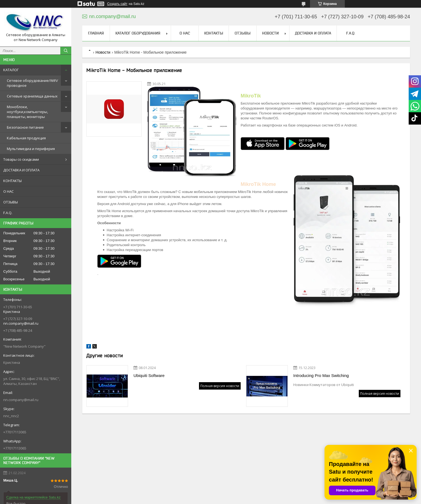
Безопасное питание (25, 127)
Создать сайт (117, 4)
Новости (103, 52)
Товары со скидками (21, 159)
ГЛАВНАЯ (96, 33)
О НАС (8, 191)
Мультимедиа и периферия (31, 149)
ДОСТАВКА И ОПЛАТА (21, 170)
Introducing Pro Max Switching (321, 375)
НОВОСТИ (270, 33)
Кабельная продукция (26, 138)
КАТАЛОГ (11, 70)
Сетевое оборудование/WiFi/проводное (32, 83)
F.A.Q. (8, 213)
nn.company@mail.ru (21, 400)
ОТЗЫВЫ (11, 202)
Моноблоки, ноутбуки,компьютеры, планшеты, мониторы (27, 112)
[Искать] (66, 51)
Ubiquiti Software (149, 375)
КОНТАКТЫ (12, 181)
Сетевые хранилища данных (32, 96)
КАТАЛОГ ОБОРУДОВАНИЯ (138, 33)
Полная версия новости (220, 386)
